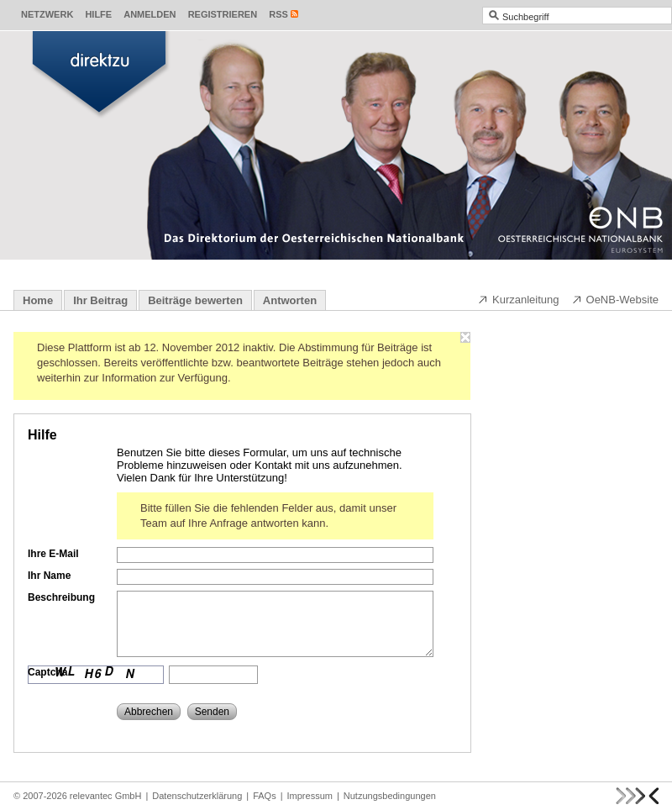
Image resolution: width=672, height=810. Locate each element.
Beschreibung (61, 597)
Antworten (290, 300)
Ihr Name (49, 576)
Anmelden (150, 14)
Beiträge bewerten (195, 300)
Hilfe (98, 14)
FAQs (265, 796)
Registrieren (223, 14)
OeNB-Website (615, 299)
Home (38, 300)
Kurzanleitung (518, 299)
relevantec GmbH (106, 796)
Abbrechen (149, 712)
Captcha (47, 672)
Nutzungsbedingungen (390, 796)
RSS (278, 14)
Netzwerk (47, 14)
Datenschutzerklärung (197, 796)
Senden (212, 712)
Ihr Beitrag (100, 300)
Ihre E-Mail (53, 554)
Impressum (310, 796)
